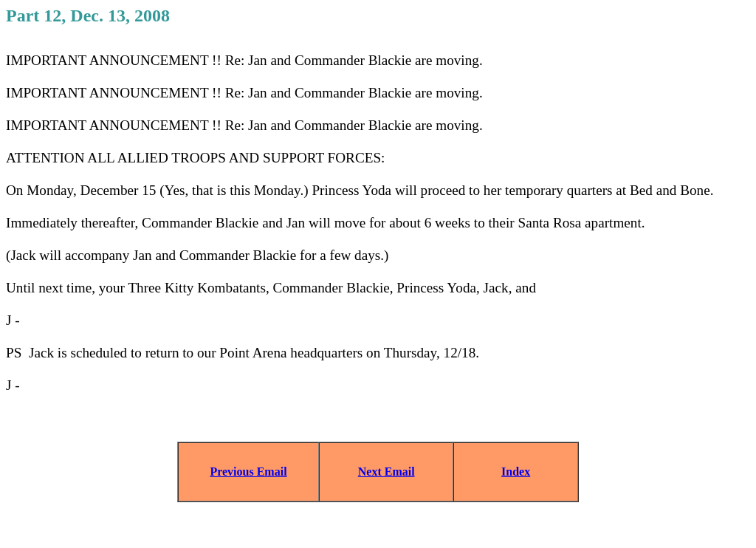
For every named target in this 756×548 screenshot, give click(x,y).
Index (516, 472)
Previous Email (248, 472)
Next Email (386, 472)
